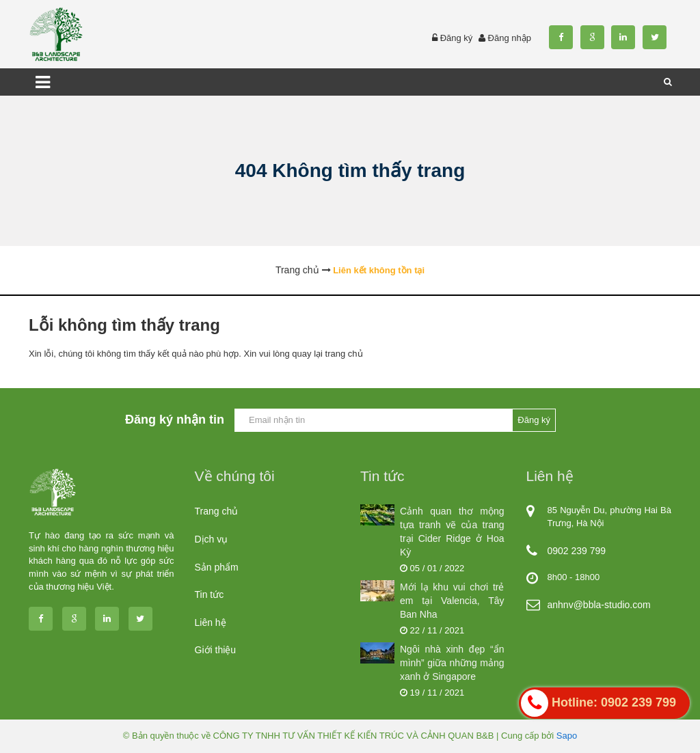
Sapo (567, 736)
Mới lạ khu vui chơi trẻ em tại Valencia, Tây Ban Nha (452, 601)
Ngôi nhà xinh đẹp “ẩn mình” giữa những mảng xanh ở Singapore (452, 663)
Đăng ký (457, 38)
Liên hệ (211, 622)
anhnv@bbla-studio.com (599, 605)
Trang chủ (217, 511)
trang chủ (344, 354)
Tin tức (210, 594)
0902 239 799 (577, 551)
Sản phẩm (217, 567)
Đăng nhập (510, 38)
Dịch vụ (212, 539)
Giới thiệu (216, 650)
